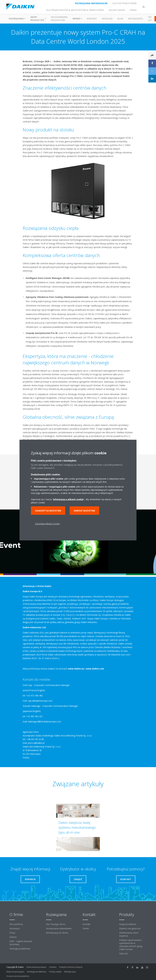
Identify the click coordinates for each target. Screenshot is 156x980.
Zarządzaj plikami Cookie (47, 523)
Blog (120, 19)
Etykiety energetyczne (130, 928)
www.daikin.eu (76, 669)
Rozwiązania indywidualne (59, 928)
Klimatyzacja (70, 972)
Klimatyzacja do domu (57, 933)
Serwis (86, 928)
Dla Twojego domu (56, 924)
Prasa (12, 933)
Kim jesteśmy (16, 924)
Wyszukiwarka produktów (59, 19)
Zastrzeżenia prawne (36, 967)
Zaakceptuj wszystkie (48, 510)
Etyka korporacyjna (15, 972)
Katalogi (107, 19)
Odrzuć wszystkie (84, 510)
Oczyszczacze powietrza (18, 976)
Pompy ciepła (55, 972)
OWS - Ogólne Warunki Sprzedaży (21, 943)
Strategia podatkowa (20, 949)
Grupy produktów (128, 924)
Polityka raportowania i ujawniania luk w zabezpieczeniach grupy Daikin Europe (131, 945)
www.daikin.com (95, 669)
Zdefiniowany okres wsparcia (129, 934)
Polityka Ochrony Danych (71, 967)
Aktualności (136, 19)
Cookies (53, 967)
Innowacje (15, 928)
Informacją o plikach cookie (68, 499)
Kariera (13, 937)
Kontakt (92, 19)
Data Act (123, 953)
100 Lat (150, 19)
